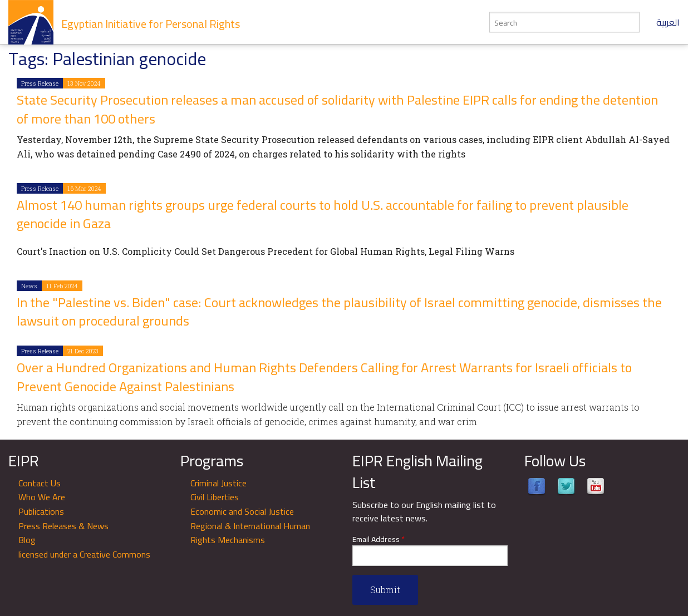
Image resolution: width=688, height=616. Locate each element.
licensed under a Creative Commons (84, 554)
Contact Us (40, 483)
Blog (27, 540)
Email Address (379, 539)
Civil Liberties (215, 497)
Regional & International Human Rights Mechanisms (250, 533)
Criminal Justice (218, 483)
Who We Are (42, 497)
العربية (668, 22)
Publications (41, 511)
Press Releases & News (63, 526)
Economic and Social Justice (242, 511)
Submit (385, 590)
